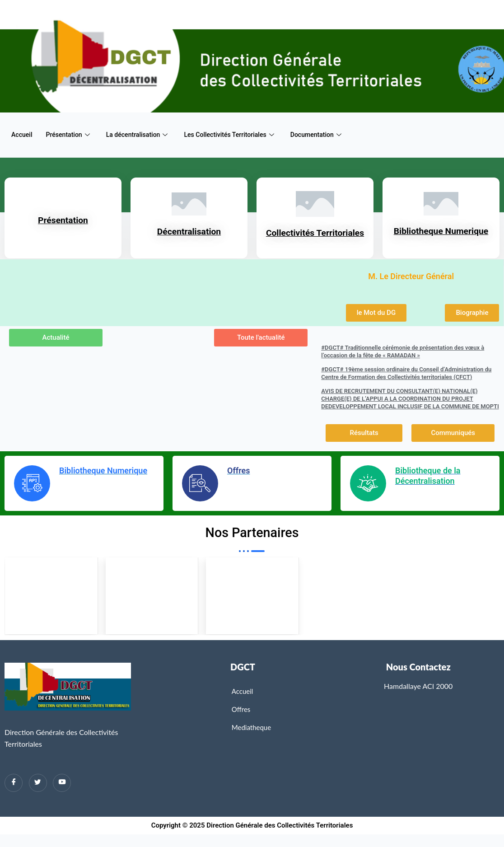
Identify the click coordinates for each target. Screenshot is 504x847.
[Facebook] (14, 796)
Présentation (71, 135)
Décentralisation (189, 237)
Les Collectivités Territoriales (239, 135)
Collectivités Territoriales (315, 238)
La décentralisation (142, 135)
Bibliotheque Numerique (441, 236)
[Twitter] (38, 796)
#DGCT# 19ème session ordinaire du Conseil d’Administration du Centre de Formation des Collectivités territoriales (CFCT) (406, 384)
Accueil (23, 135)
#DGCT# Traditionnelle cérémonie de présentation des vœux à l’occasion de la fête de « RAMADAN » (403, 362)
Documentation (331, 135)
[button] (376, 324)
